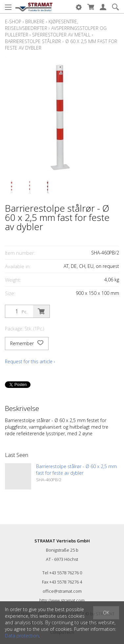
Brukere (35, 22)
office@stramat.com (62, 591)
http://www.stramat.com (62, 600)
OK (106, 613)
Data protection (22, 636)
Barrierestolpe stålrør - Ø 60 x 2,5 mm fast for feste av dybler (76, 470)
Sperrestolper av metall (61, 35)
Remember (27, 344)
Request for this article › (30, 361)
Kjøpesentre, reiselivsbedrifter (41, 25)
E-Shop (13, 22)
